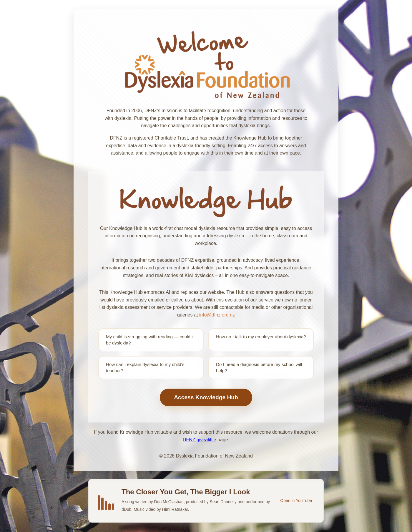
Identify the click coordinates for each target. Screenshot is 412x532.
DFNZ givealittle (200, 440)
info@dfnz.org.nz (217, 315)
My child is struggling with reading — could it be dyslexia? (150, 340)
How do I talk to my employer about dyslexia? (261, 337)
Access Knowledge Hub (206, 397)
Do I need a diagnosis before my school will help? (259, 367)
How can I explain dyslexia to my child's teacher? (145, 367)
